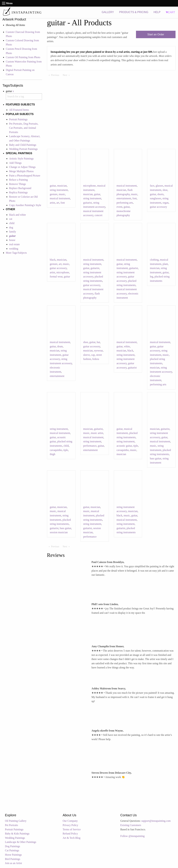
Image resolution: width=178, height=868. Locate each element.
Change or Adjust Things (22, 167)
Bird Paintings (13, 859)
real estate (14, 244)
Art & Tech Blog (72, 838)
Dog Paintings (12, 846)
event (120, 207)
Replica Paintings (18, 192)
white (127, 346)
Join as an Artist (13, 863)
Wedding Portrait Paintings (23, 149)
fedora (96, 359)
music (62, 194)
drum (60, 346)
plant (165, 264)
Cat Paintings (12, 850)
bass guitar (156, 458)
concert (99, 215)
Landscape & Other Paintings (21, 842)
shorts (160, 194)
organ (166, 203)
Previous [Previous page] (56, 75)
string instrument (59, 190)
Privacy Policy (70, 825)
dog (11, 227)
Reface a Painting (18, 180)
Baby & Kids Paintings (17, 834)
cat (11, 219)
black (53, 260)
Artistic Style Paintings (21, 159)
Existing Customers (131, 825)
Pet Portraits (11, 825)
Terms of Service (72, 829)
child (12, 223)
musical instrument (60, 198)
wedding (14, 249)
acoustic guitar (124, 446)
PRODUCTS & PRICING (134, 12)
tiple (66, 450)
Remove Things (17, 184)
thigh (53, 454)
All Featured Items (19, 110)
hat (98, 342)
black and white (17, 215)
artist (52, 203)
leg (152, 277)
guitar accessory (158, 207)
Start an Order (156, 34)
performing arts (125, 203)
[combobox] (24, 97)
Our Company (70, 821)
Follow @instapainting (132, 836)
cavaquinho (56, 450)
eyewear (99, 351)
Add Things (15, 163)
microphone (89, 186)
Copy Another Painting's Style (25, 205)
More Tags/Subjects (16, 253)
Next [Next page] (67, 75)
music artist (97, 433)
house (12, 240)
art (58, 203)
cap (93, 355)
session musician (59, 532)
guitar (53, 186)
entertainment (124, 198)
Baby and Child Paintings (23, 145)
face (152, 186)
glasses (159, 186)
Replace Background (20, 188)
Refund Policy (70, 834)
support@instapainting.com (156, 821)
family (13, 232)
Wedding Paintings (15, 838)
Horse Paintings (13, 855)
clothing (154, 260)
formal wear (56, 277)
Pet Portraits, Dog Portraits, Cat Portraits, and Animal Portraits (24, 128)
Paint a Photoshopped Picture (25, 176)
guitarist (88, 203)
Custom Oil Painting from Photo (23, 57)
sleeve (87, 355)
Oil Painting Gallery (16, 821)
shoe (165, 190)
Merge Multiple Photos (21, 171)
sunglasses (156, 198)
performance (90, 446)
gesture (54, 194)
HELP (157, 12)
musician (62, 186)
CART (170, 12)
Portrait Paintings (18, 119)
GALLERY (108, 12)
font (63, 203)
